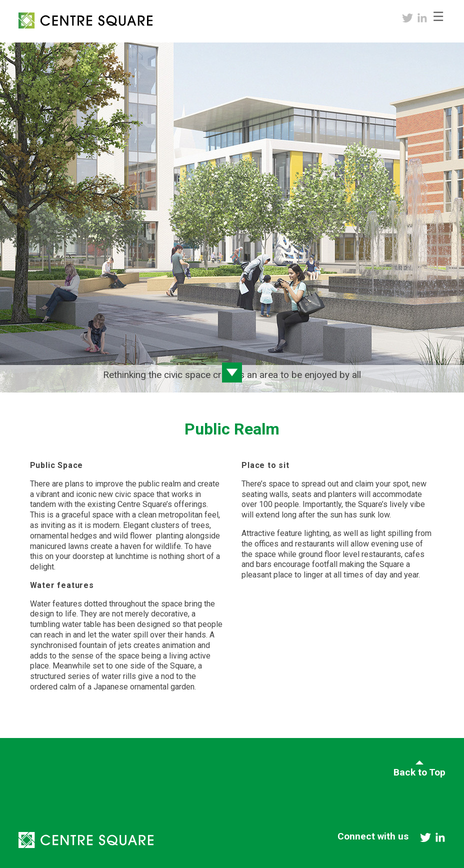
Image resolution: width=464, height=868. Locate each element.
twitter (407, 18)
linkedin (422, 18)
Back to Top (419, 772)
